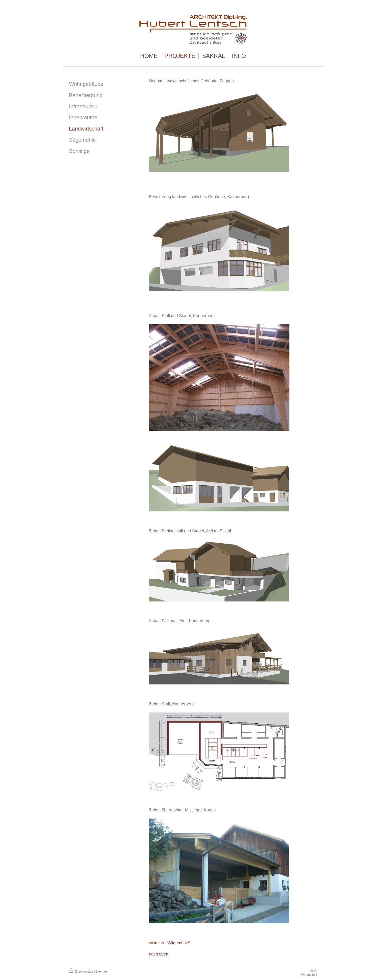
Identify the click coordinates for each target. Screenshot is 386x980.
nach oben (158, 954)
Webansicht (309, 975)
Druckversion (82, 972)
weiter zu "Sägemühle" (170, 943)
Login (313, 970)
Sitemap (101, 972)
